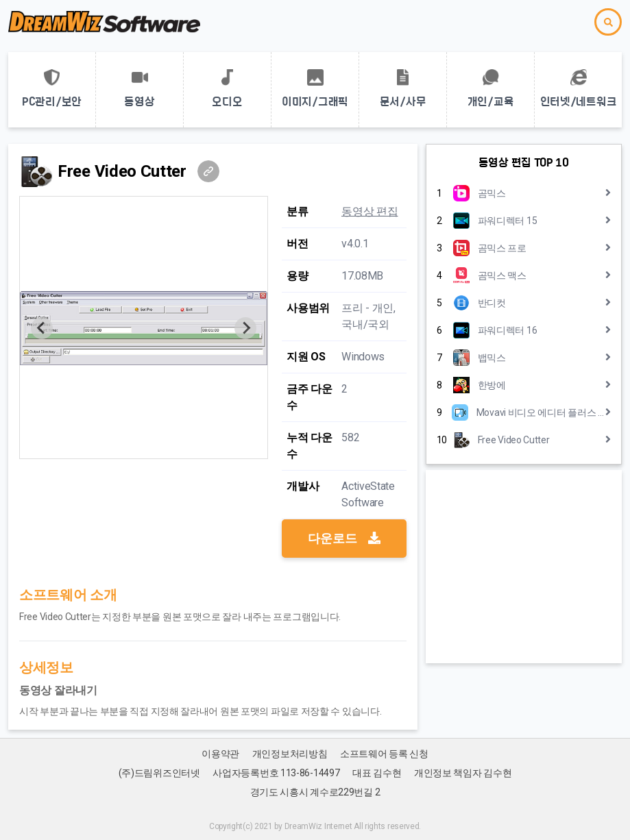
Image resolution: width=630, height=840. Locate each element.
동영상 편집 (369, 211)
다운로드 (344, 538)
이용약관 (220, 754)
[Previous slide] (42, 328)
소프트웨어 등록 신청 (384, 754)
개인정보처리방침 (290, 754)
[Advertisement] (524, 567)
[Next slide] (245, 328)
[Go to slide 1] (144, 449)
